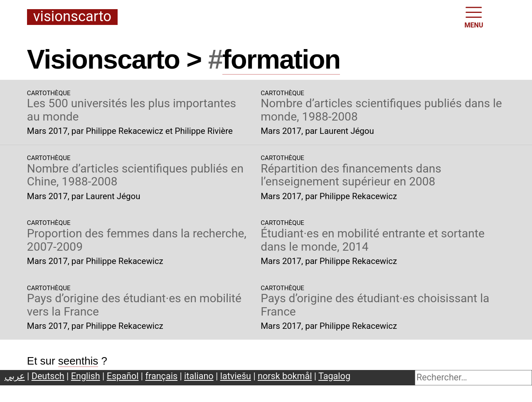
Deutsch (48, 376)
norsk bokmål (285, 376)
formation (281, 59)
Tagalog (334, 376)
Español (123, 376)
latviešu (236, 376)
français (162, 376)
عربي (15, 376)
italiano (199, 376)
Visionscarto (72, 17)
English (86, 376)
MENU (474, 17)
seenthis (78, 361)
